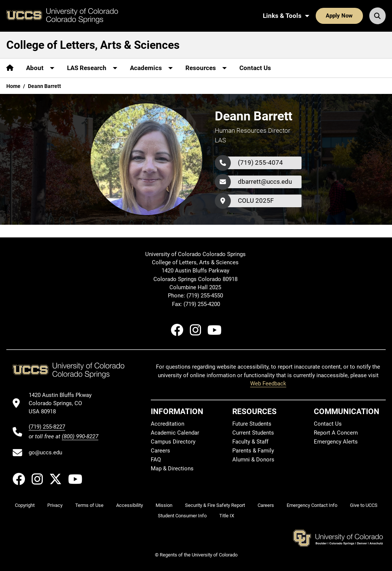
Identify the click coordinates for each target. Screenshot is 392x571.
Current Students (253, 433)
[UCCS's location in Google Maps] (63, 403)
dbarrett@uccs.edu (265, 182)
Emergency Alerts (336, 442)
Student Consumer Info (182, 516)
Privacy (55, 505)
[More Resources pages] (206, 68)
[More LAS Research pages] (92, 68)
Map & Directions (172, 469)
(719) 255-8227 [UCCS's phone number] (47, 427)
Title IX (227, 516)
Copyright (25, 505)
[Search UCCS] (377, 16)
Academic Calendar (175, 433)
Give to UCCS (364, 505)
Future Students (252, 424)
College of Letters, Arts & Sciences (93, 45)
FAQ (156, 460)
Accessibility (130, 505)
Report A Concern (336, 433)
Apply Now (339, 16)
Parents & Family (253, 451)
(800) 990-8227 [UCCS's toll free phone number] (80, 436)
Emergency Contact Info (312, 505)
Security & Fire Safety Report (215, 505)
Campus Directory (173, 442)
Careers (160, 451)
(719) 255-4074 (260, 163)
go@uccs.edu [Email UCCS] (45, 452)
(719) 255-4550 (205, 296)
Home (13, 86)
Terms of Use (89, 505)
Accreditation (168, 424)
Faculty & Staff (250, 442)
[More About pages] (40, 68)
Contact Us (255, 68)
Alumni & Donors (253, 460)
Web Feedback (268, 384)
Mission (164, 505)
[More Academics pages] (151, 68)
